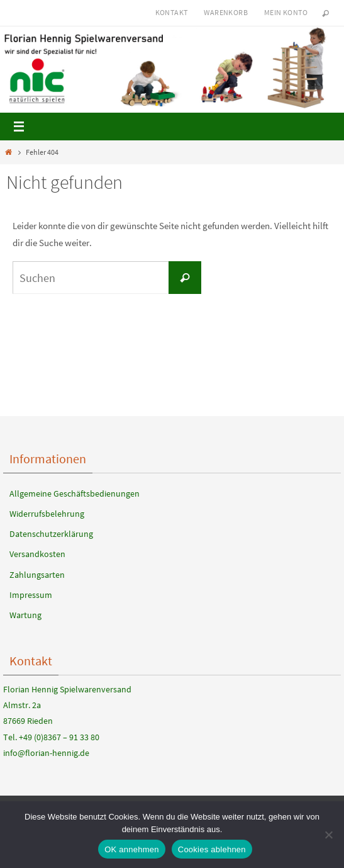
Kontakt (172, 12)
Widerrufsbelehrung (47, 514)
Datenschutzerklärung (51, 534)
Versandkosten (37, 554)
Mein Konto (286, 12)
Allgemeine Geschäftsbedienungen (75, 493)
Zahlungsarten (37, 575)
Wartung (25, 615)
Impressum (31, 595)
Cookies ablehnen (212, 849)
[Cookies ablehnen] (328, 835)
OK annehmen (132, 849)
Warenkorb (226, 12)
